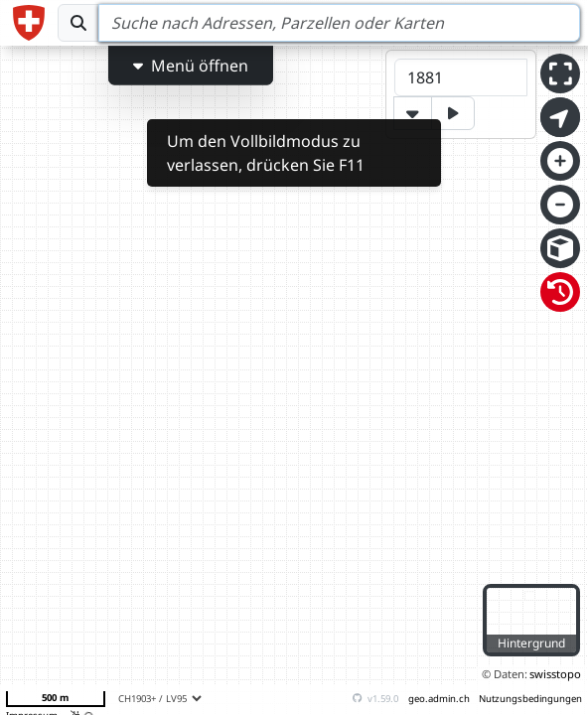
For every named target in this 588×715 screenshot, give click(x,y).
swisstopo (555, 674)
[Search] (339, 23)
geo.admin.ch (439, 699)
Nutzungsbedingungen (530, 699)
